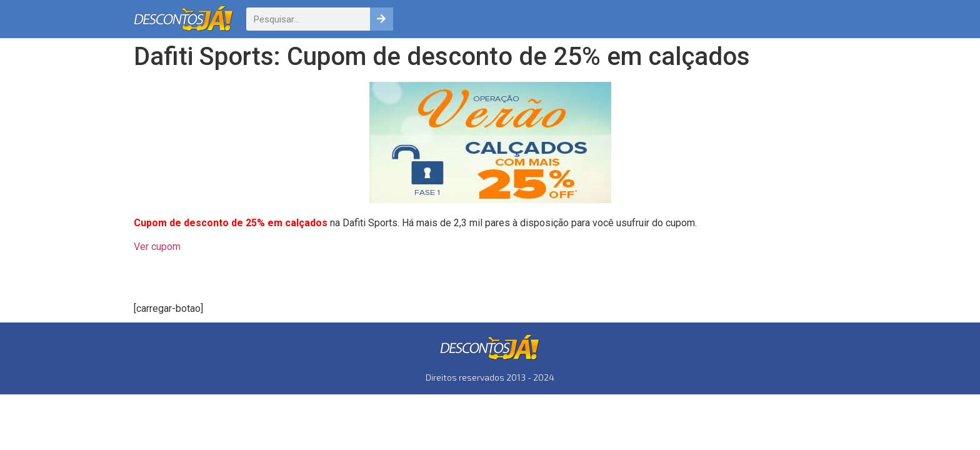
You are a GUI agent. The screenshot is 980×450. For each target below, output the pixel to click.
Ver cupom (157, 247)
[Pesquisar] (382, 19)
